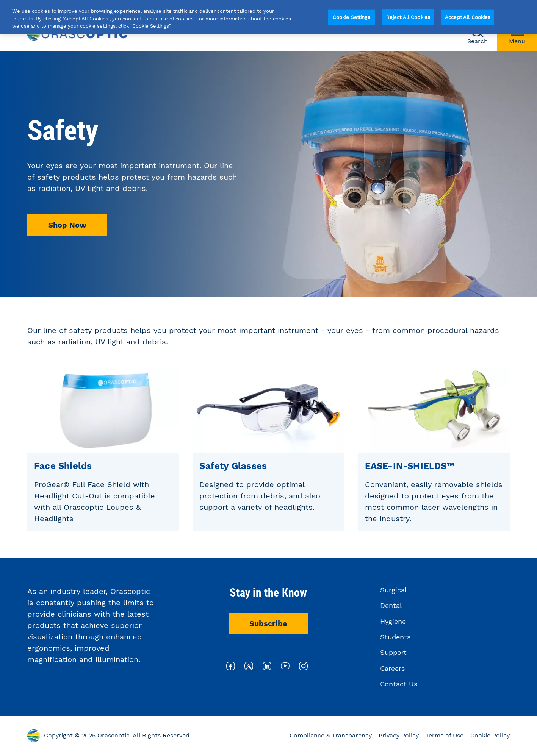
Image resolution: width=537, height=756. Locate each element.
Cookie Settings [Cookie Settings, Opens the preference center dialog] (351, 17)
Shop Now (67, 225)
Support (393, 652)
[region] (268, 17)
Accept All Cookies (468, 17)
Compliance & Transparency (331, 735)
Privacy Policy (399, 735)
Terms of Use (445, 735)
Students (395, 637)
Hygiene (393, 621)
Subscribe (268, 623)
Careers (392, 668)
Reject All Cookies (408, 17)
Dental (391, 605)
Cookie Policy (490, 735)
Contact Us (399, 684)
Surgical (394, 590)
